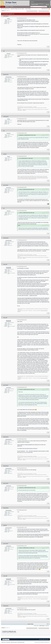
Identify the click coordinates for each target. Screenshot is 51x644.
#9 (49, 238)
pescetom (6, 185)
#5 (49, 131)
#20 (49, 606)
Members (7, 7)
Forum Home (8, 642)
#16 (49, 508)
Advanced (50, 7)
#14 (49, 466)
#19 (49, 576)
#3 (49, 75)
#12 (49, 385)
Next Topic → (47, 626)
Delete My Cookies (14, 642)
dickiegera (6, 16)
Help (47, 5)
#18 (49, 544)
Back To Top (4, 642)
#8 (49, 209)
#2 (49, 51)
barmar (5, 525)
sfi (4, 51)
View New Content (45, 9)
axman (5, 154)
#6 (49, 154)
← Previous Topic (36, 626)
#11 (49, 318)
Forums (3, 7)
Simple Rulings (28, 9)
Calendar (12, 7)
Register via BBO (35, 5)
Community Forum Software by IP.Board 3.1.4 (42, 642)
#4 (49, 117)
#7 (49, 185)
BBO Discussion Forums (5, 9)
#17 (49, 525)
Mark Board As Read (21, 642)
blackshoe (6, 75)
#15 (49, 484)
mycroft (5, 264)
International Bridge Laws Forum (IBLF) (17, 9)
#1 (49, 16)
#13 (49, 437)
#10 (49, 265)
